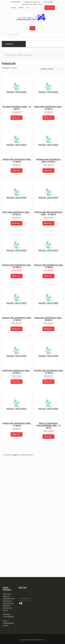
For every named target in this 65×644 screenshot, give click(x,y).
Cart (27, 8)
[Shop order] (51, 69)
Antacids (13, 55)
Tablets (19, 55)
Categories (8, 44)
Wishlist (14, 8)
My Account (50, 8)
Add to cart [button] (16, 118)
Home (7, 55)
